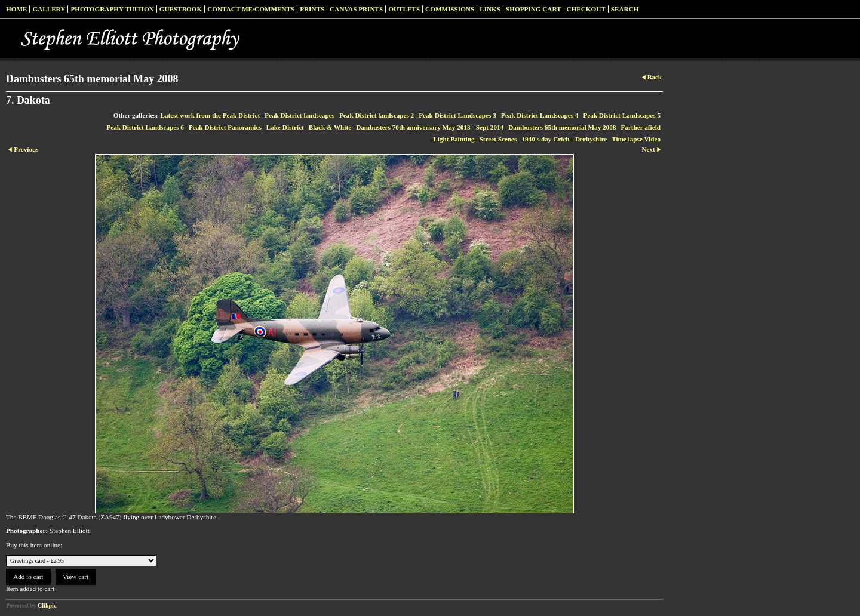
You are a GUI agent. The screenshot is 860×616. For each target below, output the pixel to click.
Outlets (404, 9)
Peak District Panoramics (225, 127)
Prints (312, 9)
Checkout (586, 9)
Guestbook (181, 9)
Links (490, 9)
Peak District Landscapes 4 (540, 115)
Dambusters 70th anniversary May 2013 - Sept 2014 (430, 127)
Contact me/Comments (251, 9)
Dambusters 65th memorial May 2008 (562, 127)
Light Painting (454, 139)
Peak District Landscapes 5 (622, 115)
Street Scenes (498, 139)
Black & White (330, 127)
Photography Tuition (112, 9)
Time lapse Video (636, 139)
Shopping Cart (534, 9)
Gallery (49, 9)
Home (16, 9)
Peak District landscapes (300, 115)
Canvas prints (356, 9)
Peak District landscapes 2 (377, 115)
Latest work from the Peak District (211, 115)
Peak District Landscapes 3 (457, 115)
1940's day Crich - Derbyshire (564, 139)
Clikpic (47, 606)
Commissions (450, 9)
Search (625, 9)
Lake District (285, 127)
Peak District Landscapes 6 (145, 127)
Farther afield (641, 127)
